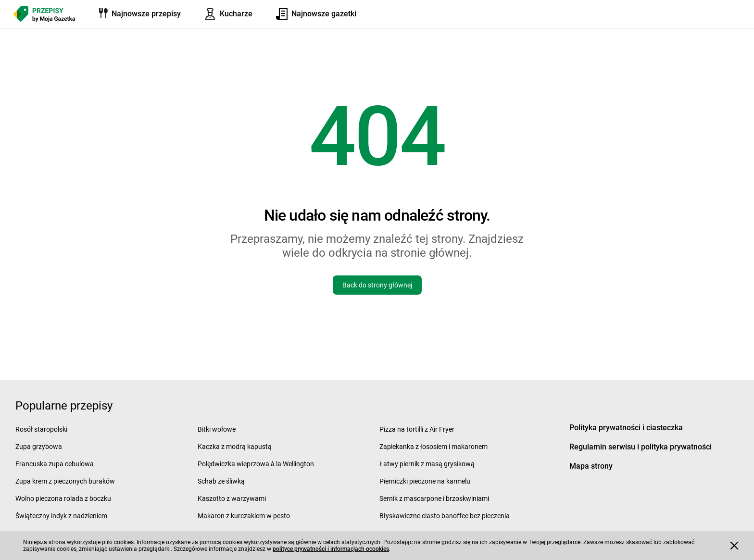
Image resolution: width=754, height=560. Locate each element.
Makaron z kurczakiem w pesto (244, 516)
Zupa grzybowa (39, 447)
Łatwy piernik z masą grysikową (427, 464)
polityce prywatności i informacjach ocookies (331, 549)
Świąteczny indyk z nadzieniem (61, 516)
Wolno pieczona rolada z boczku (63, 498)
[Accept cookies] (734, 546)
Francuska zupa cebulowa (55, 464)
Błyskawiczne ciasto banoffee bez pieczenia (445, 516)
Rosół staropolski (41, 429)
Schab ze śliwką (221, 481)
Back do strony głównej (377, 285)
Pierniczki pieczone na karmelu (425, 481)
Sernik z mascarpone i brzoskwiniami (434, 498)
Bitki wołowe (217, 429)
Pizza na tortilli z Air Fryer (417, 429)
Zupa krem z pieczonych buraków (65, 481)
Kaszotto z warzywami (232, 498)
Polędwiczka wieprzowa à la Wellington (256, 464)
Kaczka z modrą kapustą (235, 447)
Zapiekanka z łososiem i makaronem (434, 447)
